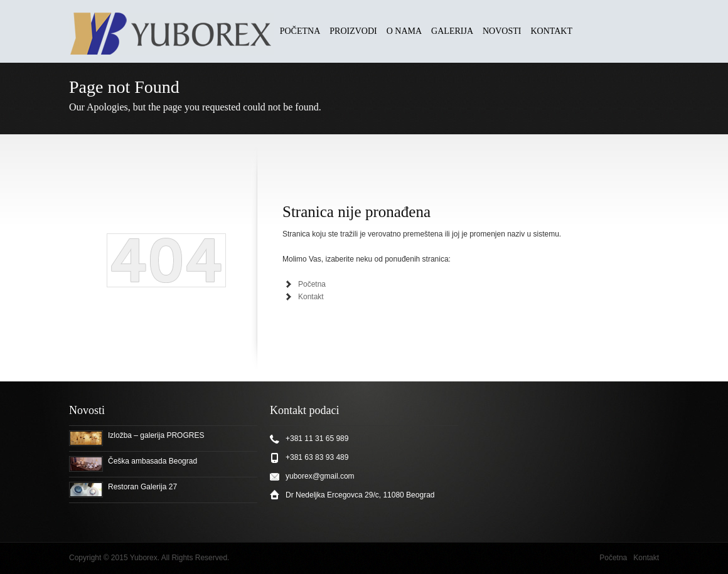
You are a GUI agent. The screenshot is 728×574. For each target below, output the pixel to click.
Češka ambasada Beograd (153, 461)
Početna (312, 284)
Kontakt (311, 297)
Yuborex (144, 558)
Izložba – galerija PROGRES (156, 435)
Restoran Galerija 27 (142, 487)
